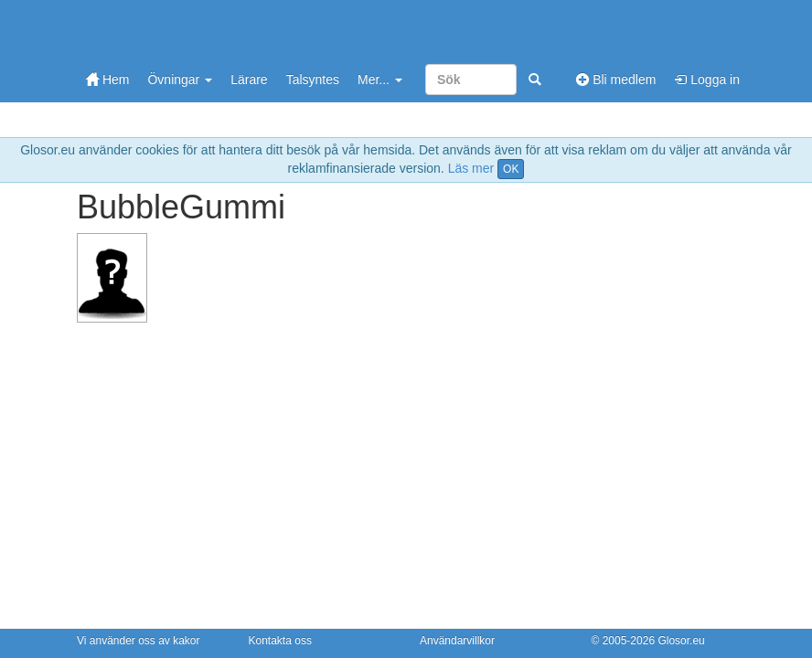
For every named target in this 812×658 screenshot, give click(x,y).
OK (511, 169)
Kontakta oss (280, 641)
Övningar (180, 80)
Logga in (707, 80)
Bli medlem (616, 80)
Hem (107, 80)
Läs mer (471, 168)
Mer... (380, 80)
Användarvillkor (457, 641)
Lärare (249, 80)
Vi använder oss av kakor (139, 641)
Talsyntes (313, 80)
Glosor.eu (681, 641)
